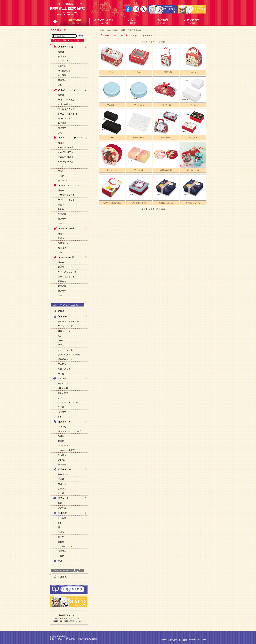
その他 (61, 176)
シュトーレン (64, 205)
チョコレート (64, 455)
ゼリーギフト (64, 281)
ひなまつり (63, 61)
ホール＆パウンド (66, 109)
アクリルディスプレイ (68, 546)
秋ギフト (62, 238)
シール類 (62, 518)
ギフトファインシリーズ (69, 431)
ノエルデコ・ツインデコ (69, 402)
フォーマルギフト (66, 277)
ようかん (62, 489)
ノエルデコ (63, 166)
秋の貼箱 (62, 248)
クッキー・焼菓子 (66, 450)
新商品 (61, 52)
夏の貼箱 (62, 286)
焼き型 (61, 537)
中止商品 (60, 577)
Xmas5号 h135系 (66, 152)
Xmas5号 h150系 (66, 157)
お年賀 (61, 209)
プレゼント (63, 460)
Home (101, 30)
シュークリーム (65, 350)
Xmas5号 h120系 (66, 147)
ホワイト (62, 398)
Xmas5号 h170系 (66, 161)
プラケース (63, 445)
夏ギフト (62, 267)
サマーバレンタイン (67, 272)
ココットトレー (65, 331)
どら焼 (61, 479)
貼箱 (60, 503)
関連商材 (62, 80)
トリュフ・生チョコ (67, 114)
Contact (192, 21)
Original (104, 21)
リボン (61, 532)
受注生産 (62, 508)
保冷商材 (62, 412)
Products (75, 21)
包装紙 (61, 542)
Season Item (112, 30)
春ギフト (62, 56)
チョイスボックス (66, 118)
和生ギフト (63, 474)
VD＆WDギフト (65, 104)
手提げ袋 (62, 123)
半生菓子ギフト (65, 359)
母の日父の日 (64, 71)
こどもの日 (63, 66)
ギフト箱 (62, 427)
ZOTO (61, 436)
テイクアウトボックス (68, 326)
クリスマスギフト (66, 195)
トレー (61, 417)
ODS (60, 85)
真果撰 (61, 441)
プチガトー (63, 345)
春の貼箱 (62, 75)
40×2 (61, 171)
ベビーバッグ (64, 369)
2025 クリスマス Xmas (131, 30)
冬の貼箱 (62, 214)
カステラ (62, 484)
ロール (61, 340)
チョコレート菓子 (66, 99)
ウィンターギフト (66, 200)
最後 (163, 42)
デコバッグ (63, 180)
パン (60, 336)
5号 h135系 (63, 388)
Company (163, 21)
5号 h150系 (63, 393)
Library (133, 21)
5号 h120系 (63, 383)
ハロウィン (63, 243)
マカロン (62, 364)
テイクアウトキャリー (68, 321)
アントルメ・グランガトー (70, 355)
